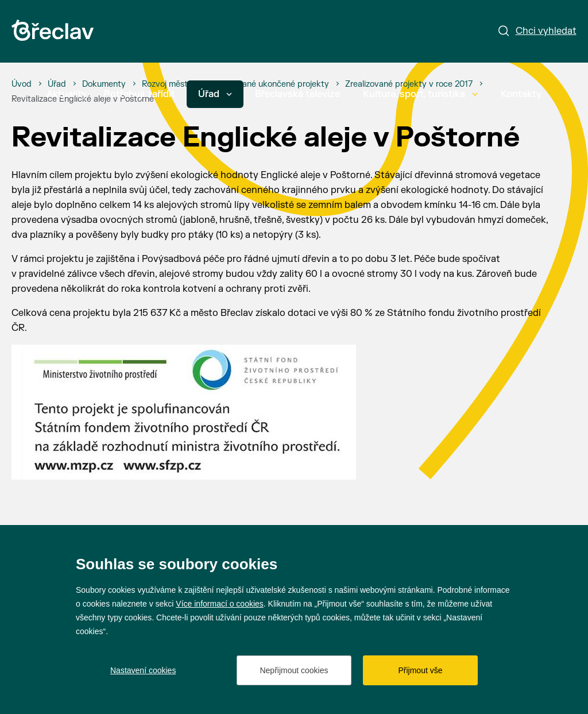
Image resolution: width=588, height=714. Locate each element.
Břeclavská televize (297, 94)
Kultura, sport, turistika (420, 94)
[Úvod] (22, 84)
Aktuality (67, 94)
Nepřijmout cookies (294, 670)
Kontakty (521, 94)
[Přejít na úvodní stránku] (53, 30)
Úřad (215, 94)
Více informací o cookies (220, 604)
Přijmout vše (420, 670)
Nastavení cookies (143, 670)
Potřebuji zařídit (140, 94)
